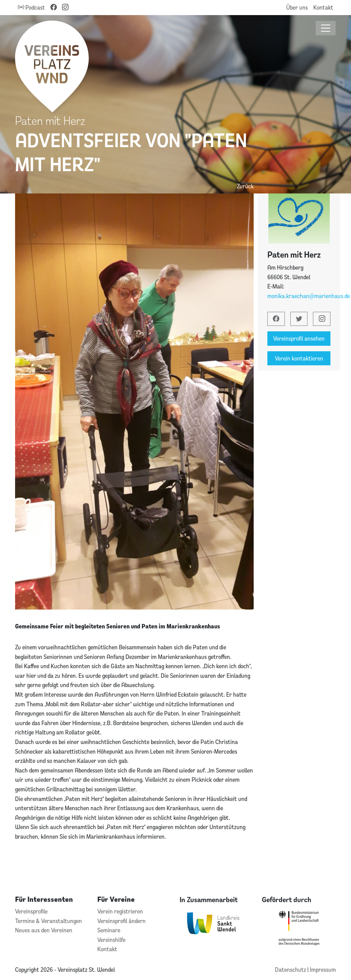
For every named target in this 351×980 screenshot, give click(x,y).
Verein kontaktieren (299, 358)
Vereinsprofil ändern (122, 921)
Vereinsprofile (31, 911)
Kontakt (323, 7)
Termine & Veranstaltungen (49, 921)
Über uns (297, 7)
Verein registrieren (120, 911)
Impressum (323, 970)
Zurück (245, 186)
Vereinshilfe (111, 940)
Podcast (31, 7)
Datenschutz (291, 970)
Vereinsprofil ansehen (299, 338)
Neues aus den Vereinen (44, 930)
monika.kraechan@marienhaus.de (309, 296)
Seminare (109, 930)
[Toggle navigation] (326, 28)
